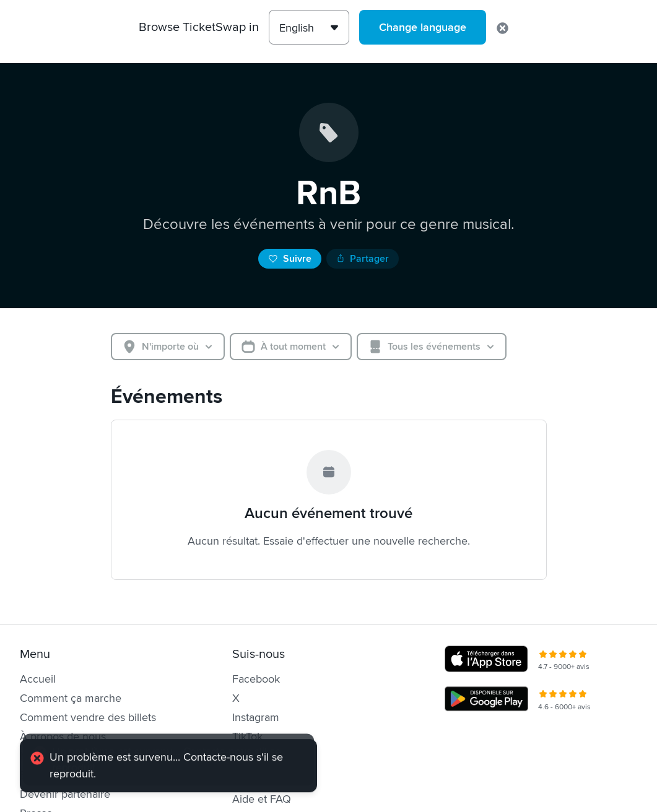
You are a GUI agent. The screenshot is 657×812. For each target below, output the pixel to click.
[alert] (168, 771)
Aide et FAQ (262, 799)
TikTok (247, 736)
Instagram (256, 717)
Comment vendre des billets (88, 717)
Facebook (256, 679)
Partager (363, 259)
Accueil (38, 679)
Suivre (290, 259)
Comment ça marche (71, 698)
